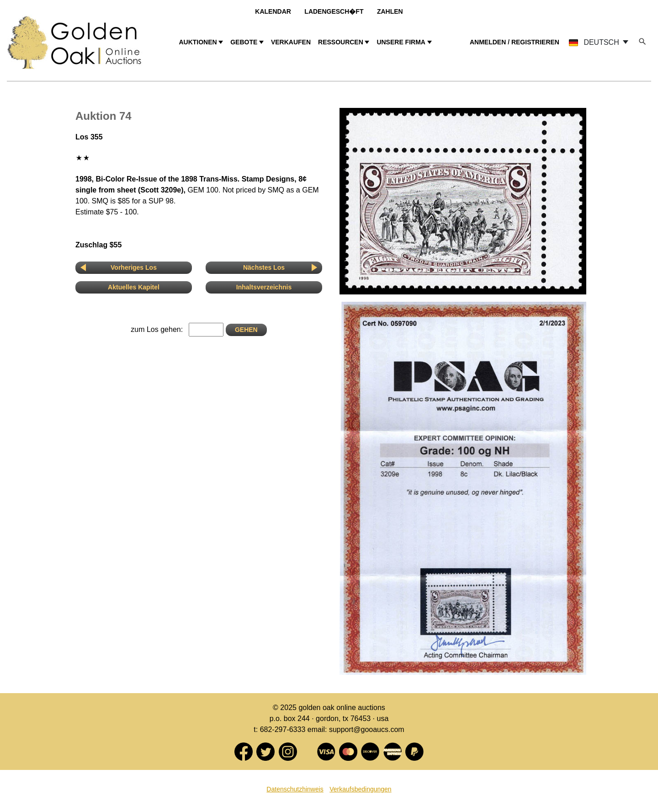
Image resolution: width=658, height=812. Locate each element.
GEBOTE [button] (244, 42)
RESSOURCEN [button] (341, 42)
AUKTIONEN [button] (198, 42)
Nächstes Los (264, 267)
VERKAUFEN (291, 42)
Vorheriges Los (134, 267)
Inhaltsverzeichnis (264, 287)
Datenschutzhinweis (295, 789)
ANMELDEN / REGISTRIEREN (515, 42)
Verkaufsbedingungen (360, 789)
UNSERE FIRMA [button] (401, 42)
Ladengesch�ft (334, 11)
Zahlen (390, 11)
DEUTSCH (595, 42)
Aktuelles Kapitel (134, 287)
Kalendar (273, 11)
